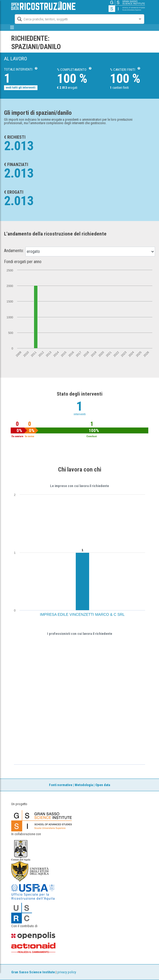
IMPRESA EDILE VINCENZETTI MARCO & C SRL (82, 614)
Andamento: (14, 251)
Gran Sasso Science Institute (33, 972)
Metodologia (84, 785)
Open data (103, 785)
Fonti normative (61, 785)
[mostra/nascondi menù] (12, 27)
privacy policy (67, 972)
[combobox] (75, 19)
